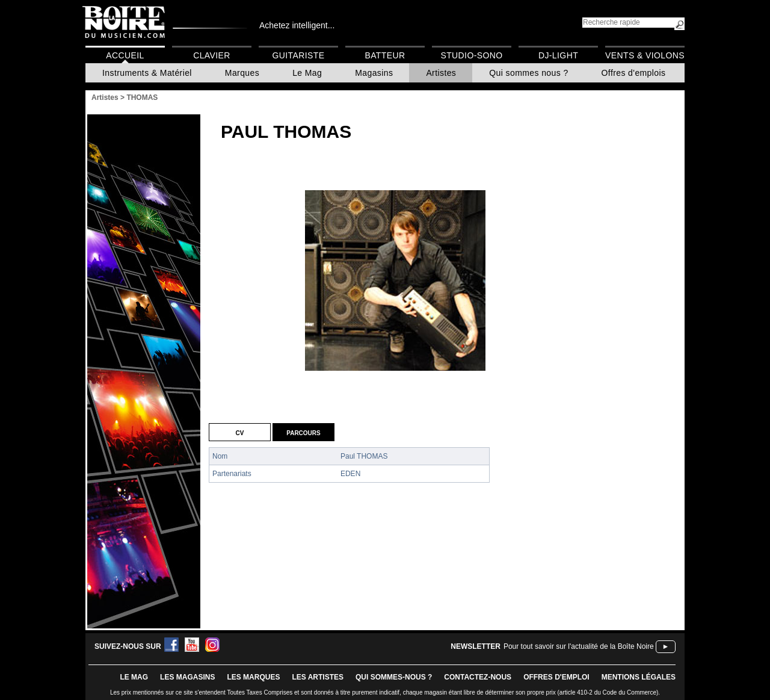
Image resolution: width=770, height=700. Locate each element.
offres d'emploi (556, 677)
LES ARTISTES (318, 677)
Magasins (374, 73)
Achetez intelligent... (297, 25)
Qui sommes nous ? (528, 73)
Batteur (385, 55)
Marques (242, 73)
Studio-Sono (471, 55)
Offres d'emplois (634, 73)
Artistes (441, 73)
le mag (134, 677)
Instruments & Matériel (147, 73)
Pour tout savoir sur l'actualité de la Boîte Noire (579, 646)
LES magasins (187, 677)
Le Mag (307, 73)
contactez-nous (478, 677)
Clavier (212, 55)
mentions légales (639, 677)
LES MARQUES (253, 677)
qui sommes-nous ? (394, 677)
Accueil (125, 55)
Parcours (303, 432)
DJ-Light (558, 55)
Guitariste (299, 55)
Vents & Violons (645, 55)
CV (240, 432)
